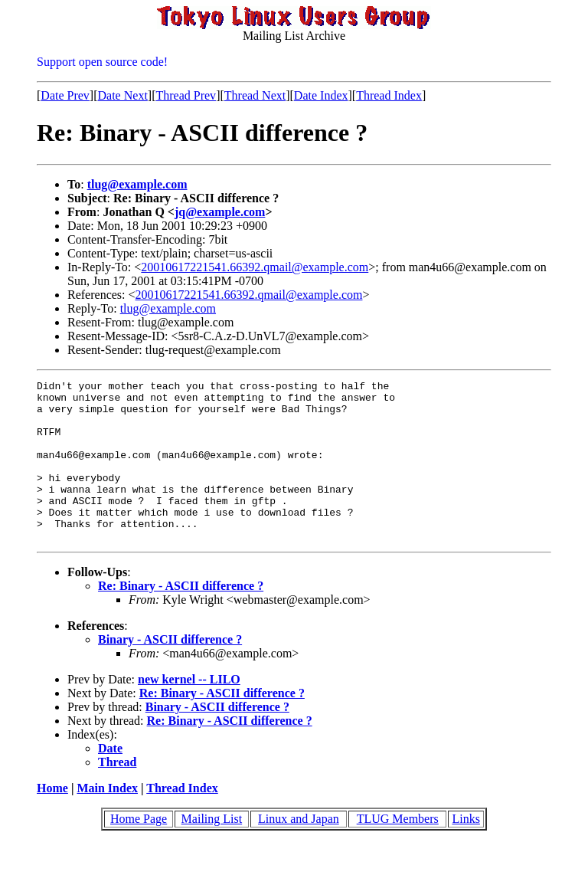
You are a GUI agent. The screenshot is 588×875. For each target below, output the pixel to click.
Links (465, 851)
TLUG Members (398, 851)
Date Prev (65, 95)
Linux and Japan (299, 851)
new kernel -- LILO (189, 711)
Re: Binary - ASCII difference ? (181, 618)
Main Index (107, 820)
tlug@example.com (137, 184)
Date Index (321, 95)
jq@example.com (220, 212)
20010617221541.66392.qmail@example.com (255, 267)
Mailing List (212, 851)
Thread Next (255, 95)
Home (52, 820)
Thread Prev (186, 95)
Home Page (139, 851)
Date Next (123, 95)
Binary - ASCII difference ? (170, 672)
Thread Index (389, 95)
